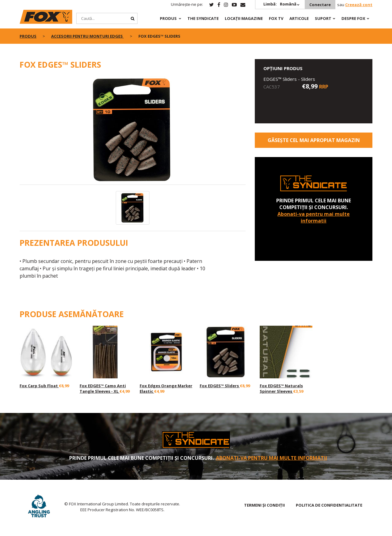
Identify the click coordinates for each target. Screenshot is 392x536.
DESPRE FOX (353, 18)
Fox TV (276, 18)
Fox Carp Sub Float (39, 386)
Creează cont (359, 5)
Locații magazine (244, 18)
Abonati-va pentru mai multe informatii (314, 217)
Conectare (320, 5)
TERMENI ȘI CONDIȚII (264, 505)
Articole (299, 18)
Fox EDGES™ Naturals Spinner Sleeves (281, 388)
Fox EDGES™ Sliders (220, 386)
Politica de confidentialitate (329, 505)
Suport (323, 18)
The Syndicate (203, 18)
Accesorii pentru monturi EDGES (87, 36)
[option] (133, 130)
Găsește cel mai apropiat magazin (314, 140)
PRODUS (168, 18)
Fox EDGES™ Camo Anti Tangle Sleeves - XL (103, 388)
